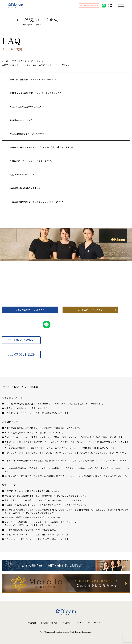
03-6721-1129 (21, 354)
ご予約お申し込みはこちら (90, 310)
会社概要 (32, 623)
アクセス (79, 623)
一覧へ (20, 216)
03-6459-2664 (21, 340)
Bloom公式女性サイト (89, 5)
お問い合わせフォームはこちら (30, 310)
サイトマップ (94, 623)
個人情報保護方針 (49, 623)
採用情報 (66, 623)
